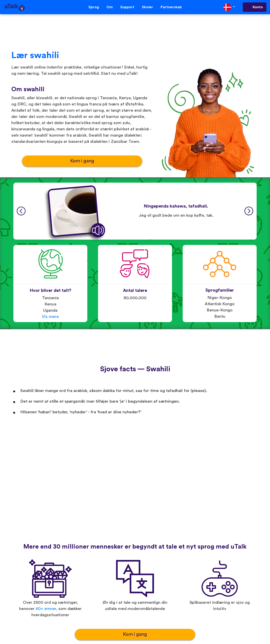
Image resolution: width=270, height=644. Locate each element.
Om (110, 7)
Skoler (147, 7)
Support (127, 7)
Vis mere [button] (50, 317)
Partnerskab (171, 7)
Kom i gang (82, 161)
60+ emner (46, 609)
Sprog (94, 7)
